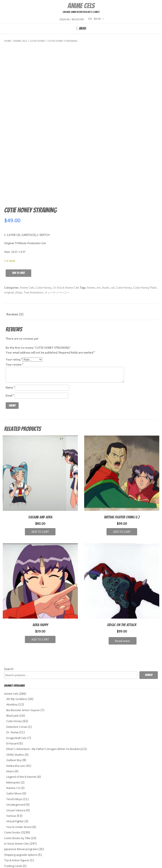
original (9, 260)
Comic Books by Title (17, 805)
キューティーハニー (57, 260)
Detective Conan (17, 694)
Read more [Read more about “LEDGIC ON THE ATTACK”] (123, 608)
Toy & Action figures (17, 828)
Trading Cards (13, 833)
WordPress (151, 863)
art (99, 255)
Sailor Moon (14, 761)
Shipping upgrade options (21, 822)
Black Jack (13, 683)
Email (10, 363)
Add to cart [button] (40, 499)
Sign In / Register (72, 19)
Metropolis (13, 750)
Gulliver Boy (14, 727)
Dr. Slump (12, 700)
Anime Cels (81, 6)
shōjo (19, 260)
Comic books (12, 800)
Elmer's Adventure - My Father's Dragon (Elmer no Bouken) (43, 716)
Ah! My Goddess (17, 666)
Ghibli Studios (15, 722)
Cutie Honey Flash (145, 255)
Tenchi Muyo (14, 766)
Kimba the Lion (16, 733)
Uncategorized (16, 772)
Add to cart (18, 240)
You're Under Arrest (19, 794)
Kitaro (10, 739)
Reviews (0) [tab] (15, 281)
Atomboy (12, 672)
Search (9, 636)
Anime (91, 255)
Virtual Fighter (15, 789)
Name (10, 355)
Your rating (14, 327)
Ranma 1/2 (13, 755)
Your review (15, 332)
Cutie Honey (37, 41)
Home (8, 41)
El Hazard (12, 711)
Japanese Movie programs (21, 816)
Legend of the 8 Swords (21, 744)
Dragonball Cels (16, 705)
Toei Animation (34, 260)
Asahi (106, 255)
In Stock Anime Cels (66, 255)
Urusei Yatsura (16, 777)
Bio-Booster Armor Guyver (23, 677)
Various (11, 783)
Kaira (31, 863)
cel (112, 255)
